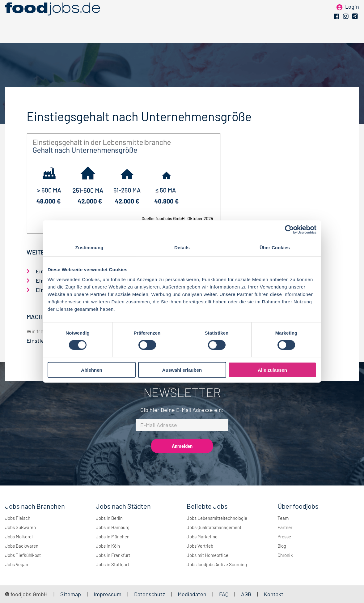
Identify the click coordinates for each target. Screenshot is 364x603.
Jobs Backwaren (22, 546)
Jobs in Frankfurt (113, 555)
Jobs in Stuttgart (112, 564)
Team (283, 518)
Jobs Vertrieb (200, 546)
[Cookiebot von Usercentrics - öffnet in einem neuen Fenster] (289, 230)
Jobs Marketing (202, 537)
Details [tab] (182, 248)
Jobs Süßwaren (20, 527)
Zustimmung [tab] (89, 248)
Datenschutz (150, 594)
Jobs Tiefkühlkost (23, 555)
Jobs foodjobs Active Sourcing (217, 564)
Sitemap (71, 594)
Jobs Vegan (17, 564)
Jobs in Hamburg (113, 527)
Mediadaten (192, 594)
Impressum (108, 594)
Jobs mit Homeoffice (207, 555)
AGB (247, 594)
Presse (284, 537)
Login (352, 15)
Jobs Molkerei (19, 537)
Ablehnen (91, 370)
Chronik (285, 555)
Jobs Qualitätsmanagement (214, 527)
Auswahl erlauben (182, 370)
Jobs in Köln (108, 546)
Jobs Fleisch (18, 518)
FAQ (224, 594)
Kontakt (274, 594)
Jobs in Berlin (109, 518)
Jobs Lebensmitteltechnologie (217, 518)
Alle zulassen (272, 370)
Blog (282, 546)
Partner (285, 527)
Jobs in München (113, 537)
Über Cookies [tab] (275, 248)
